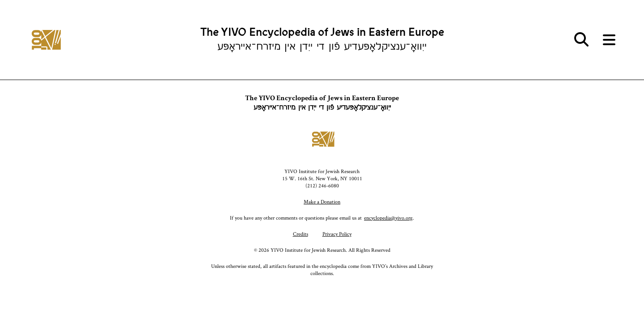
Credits (301, 234)
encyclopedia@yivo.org (388, 218)
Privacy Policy (337, 234)
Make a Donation (322, 201)
